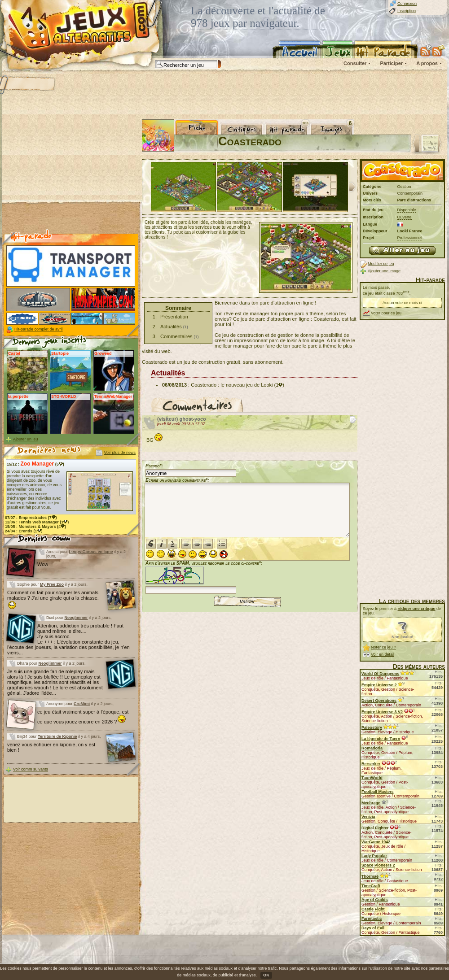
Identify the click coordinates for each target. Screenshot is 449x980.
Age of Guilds (375, 900)
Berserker (371, 764)
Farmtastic (372, 919)
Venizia (368, 817)
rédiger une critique (417, 609)
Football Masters (378, 792)
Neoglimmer (76, 618)
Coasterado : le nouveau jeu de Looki (232, 385)
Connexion (407, 4)
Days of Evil (373, 928)
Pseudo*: (154, 466)
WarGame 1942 (376, 842)
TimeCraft (371, 886)
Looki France (410, 231)
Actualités (171, 327)
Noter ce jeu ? (383, 647)
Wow (43, 564)
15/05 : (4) (35, 527)
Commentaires (176, 336)
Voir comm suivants (31, 769)
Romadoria (372, 748)
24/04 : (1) (24, 531)
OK (266, 975)
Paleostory (372, 727)
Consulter (355, 63)
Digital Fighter (375, 828)
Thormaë (370, 876)
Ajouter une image (384, 271)
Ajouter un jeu (26, 439)
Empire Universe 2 (379, 685)
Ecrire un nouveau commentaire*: (177, 480)
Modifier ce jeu (381, 264)
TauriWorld (372, 778)
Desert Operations (379, 701)
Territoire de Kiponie (57, 736)
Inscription (407, 11)
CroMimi (82, 704)
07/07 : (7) (31, 518)
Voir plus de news (120, 453)
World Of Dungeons (380, 674)
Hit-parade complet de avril (39, 329)
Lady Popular (374, 856)
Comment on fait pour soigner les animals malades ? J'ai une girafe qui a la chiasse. (53, 600)
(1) (279, 385)
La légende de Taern (381, 739)
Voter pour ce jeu (386, 313)
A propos (427, 63)
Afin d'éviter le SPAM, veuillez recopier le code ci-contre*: (204, 577)
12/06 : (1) (37, 522)
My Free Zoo (52, 584)
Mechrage (371, 803)
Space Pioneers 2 (378, 865)
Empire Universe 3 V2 (382, 712)
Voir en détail (383, 654)
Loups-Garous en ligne (91, 552)
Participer (391, 63)
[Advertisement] (71, 175)
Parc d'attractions (414, 200)
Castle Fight (373, 909)
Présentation (174, 317)
